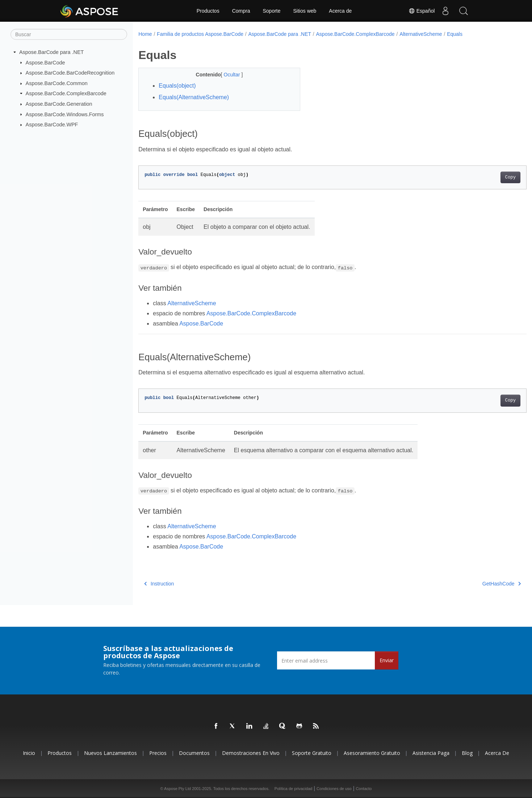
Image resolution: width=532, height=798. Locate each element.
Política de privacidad (294, 789)
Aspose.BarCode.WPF (52, 125)
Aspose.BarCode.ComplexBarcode (66, 93)
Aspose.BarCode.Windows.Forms (65, 114)
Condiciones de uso (334, 789)
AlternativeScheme (421, 34)
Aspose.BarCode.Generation (59, 104)
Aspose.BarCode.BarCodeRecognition (70, 73)
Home (145, 34)
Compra (241, 11)
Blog (467, 753)
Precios (158, 753)
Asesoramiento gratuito (372, 753)
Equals (455, 34)
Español (421, 11)
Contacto (364, 789)
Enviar (387, 660)
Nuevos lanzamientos (110, 753)
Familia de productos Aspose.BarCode (200, 34)
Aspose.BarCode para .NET (51, 52)
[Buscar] (69, 34)
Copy (484, 177)
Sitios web (305, 11)
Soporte (271, 11)
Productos (208, 11)
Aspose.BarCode (45, 62)
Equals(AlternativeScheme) (194, 97)
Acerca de (340, 11)
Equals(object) (177, 86)
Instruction (159, 584)
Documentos (194, 753)
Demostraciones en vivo (251, 753)
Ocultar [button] (227, 75)
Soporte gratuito (312, 753)
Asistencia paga (431, 753)
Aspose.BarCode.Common (57, 83)
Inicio (29, 753)
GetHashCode (475, 584)
